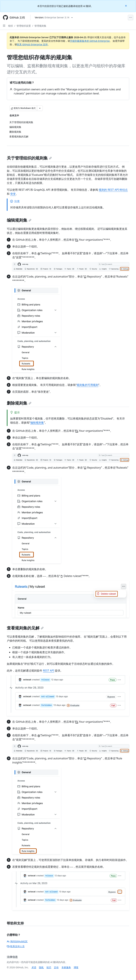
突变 (13, 194)
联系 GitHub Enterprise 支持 (32, 44)
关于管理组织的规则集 (29, 158)
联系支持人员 (16, 946)
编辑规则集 (19, 220)
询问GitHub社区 (17, 941)
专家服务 (66, 967)
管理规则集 (40, 26)
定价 (56, 967)
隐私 (41, 967)
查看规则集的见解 (25, 628)
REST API (49, 671)
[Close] (126, 6)
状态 (49, 967)
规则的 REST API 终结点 (113, 190)
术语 (34, 967)
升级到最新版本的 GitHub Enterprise (90, 41)
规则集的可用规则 (87, 385)
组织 (11, 26)
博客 (76, 967)
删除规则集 (19, 403)
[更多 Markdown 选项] (40, 108)
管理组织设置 (24, 26)
